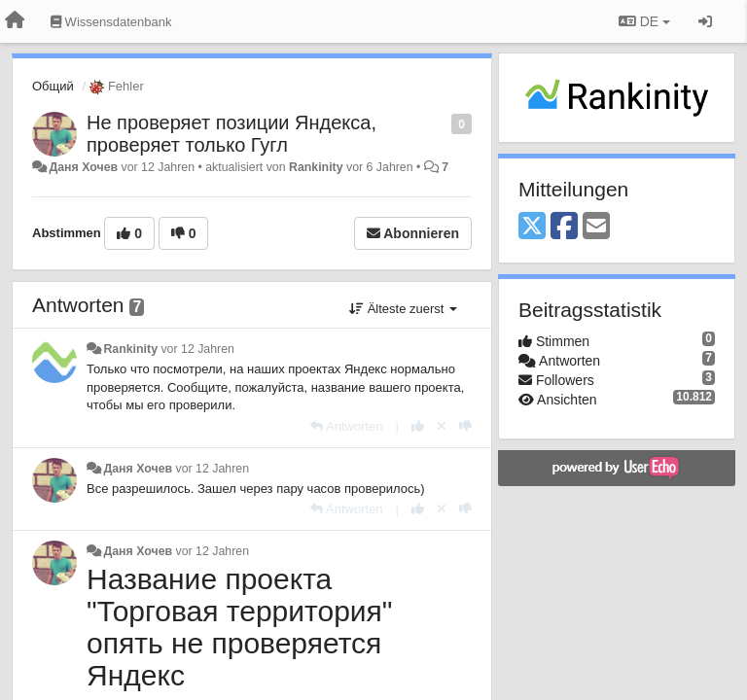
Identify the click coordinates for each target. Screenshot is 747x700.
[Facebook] (564, 227)
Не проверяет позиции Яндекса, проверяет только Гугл (231, 134)
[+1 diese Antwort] (418, 426)
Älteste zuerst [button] (403, 309)
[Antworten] (346, 426)
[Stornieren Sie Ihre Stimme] (442, 426)
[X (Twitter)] (532, 227)
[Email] (596, 227)
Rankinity (316, 167)
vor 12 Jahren (197, 349)
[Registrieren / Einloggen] (705, 21)
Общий (53, 86)
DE (644, 21)
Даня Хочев (83, 167)
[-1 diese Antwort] (465, 426)
